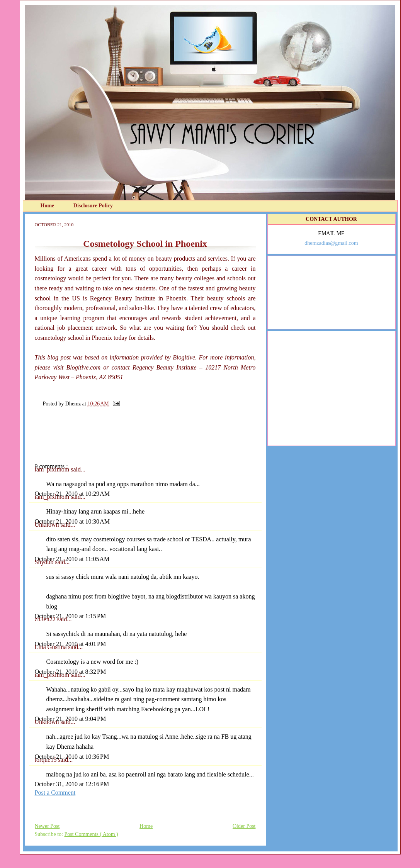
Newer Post (47, 826)
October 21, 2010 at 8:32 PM (71, 672)
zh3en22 (46, 619)
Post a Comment (55, 793)
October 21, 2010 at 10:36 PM (72, 757)
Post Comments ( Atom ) (91, 834)
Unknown (48, 525)
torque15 (47, 760)
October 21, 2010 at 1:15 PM (71, 616)
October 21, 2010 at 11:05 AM (72, 559)
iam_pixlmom (53, 469)
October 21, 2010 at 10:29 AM (72, 494)
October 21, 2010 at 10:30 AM (72, 521)
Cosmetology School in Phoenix (145, 244)
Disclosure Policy (93, 206)
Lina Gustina (52, 647)
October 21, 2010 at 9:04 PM (71, 719)
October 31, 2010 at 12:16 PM (72, 784)
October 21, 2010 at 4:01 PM (71, 644)
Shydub (45, 562)
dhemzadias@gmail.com (331, 243)
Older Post (244, 826)
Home (48, 206)
